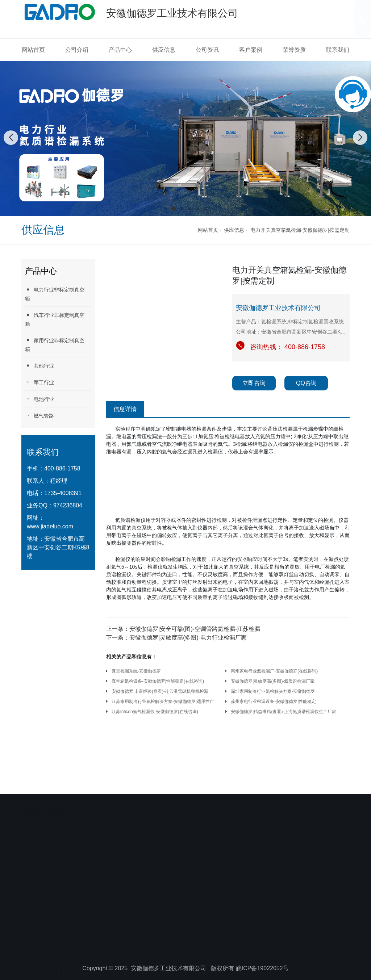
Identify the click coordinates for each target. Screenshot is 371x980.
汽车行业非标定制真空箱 (55, 319)
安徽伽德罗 (29, 801)
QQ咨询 (306, 383)
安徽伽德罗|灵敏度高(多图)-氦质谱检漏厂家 (273, 681)
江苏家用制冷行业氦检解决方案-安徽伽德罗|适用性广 (163, 702)
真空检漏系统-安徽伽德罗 (136, 671)
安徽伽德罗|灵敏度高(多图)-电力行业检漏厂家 (188, 638)
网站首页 (33, 50)
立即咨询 (254, 383)
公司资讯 (207, 50)
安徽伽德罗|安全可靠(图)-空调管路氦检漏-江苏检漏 (195, 629)
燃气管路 (39, 416)
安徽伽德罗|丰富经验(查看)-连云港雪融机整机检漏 (160, 691)
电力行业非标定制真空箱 (55, 294)
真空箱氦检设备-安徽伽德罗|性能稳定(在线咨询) (158, 681)
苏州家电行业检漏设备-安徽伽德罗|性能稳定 (273, 702)
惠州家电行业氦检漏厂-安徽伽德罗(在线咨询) (274, 671)
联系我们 (338, 50)
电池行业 (39, 399)
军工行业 (39, 382)
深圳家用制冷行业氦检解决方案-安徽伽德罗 (273, 691)
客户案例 (251, 50)
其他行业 (39, 366)
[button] (166, 209)
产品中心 (120, 50)
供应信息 (164, 50)
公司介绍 (77, 50)
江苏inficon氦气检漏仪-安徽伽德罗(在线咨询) (155, 712)
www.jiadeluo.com (50, 526)
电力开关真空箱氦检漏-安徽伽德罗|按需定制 (300, 230)
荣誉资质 (294, 50)
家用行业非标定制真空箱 (55, 345)
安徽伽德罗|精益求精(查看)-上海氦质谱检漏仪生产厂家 (284, 712)
